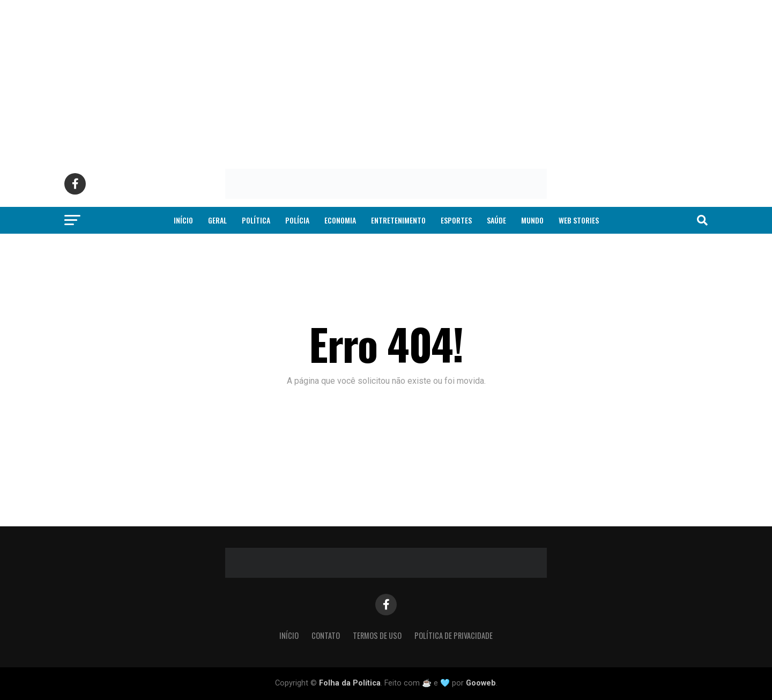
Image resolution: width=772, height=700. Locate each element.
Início (183, 220)
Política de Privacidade (454, 635)
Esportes (456, 220)
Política (256, 220)
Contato (326, 635)
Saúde (496, 220)
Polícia (297, 220)
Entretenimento (398, 220)
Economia (340, 220)
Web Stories (579, 220)
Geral (217, 220)
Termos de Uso (377, 635)
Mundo (532, 220)
